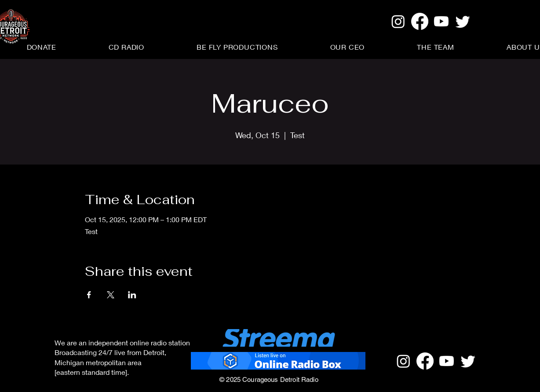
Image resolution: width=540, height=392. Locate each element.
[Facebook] (420, 21)
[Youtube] (441, 21)
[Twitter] (463, 21)
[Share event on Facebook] (89, 295)
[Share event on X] (111, 295)
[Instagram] (398, 21)
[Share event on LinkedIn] (132, 295)
